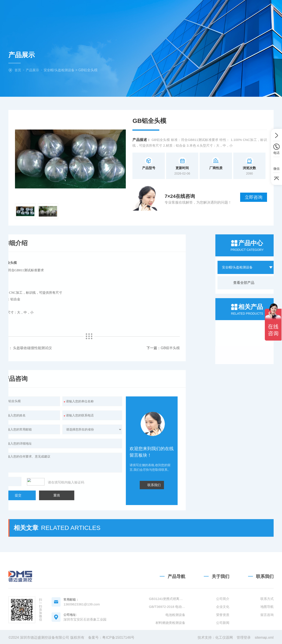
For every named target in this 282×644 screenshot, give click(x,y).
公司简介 (223, 624)
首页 (18, 70)
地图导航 (267, 632)
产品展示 (32, 70)
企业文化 (223, 632)
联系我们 (234, 10)
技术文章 (207, 10)
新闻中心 (179, 10)
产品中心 (151, 10)
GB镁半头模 (92, 348)
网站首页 (95, 10)
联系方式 (267, 624)
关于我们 (123, 10)
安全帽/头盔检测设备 (59, 70)
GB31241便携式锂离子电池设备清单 (167, 624)
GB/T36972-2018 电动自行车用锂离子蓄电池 (167, 632)
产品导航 (176, 602)
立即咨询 (254, 197)
